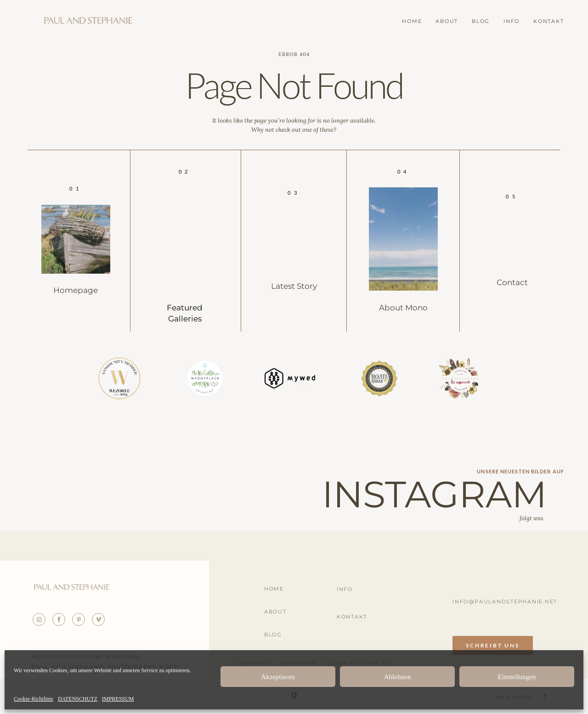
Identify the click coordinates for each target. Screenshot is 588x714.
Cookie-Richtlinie (34, 699)
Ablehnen (397, 677)
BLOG (481, 21)
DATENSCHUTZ (78, 699)
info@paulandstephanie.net (505, 602)
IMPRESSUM (118, 699)
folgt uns (531, 518)
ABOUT (447, 21)
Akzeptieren (278, 677)
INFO (512, 21)
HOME (412, 21)
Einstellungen (517, 677)
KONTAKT (548, 21)
